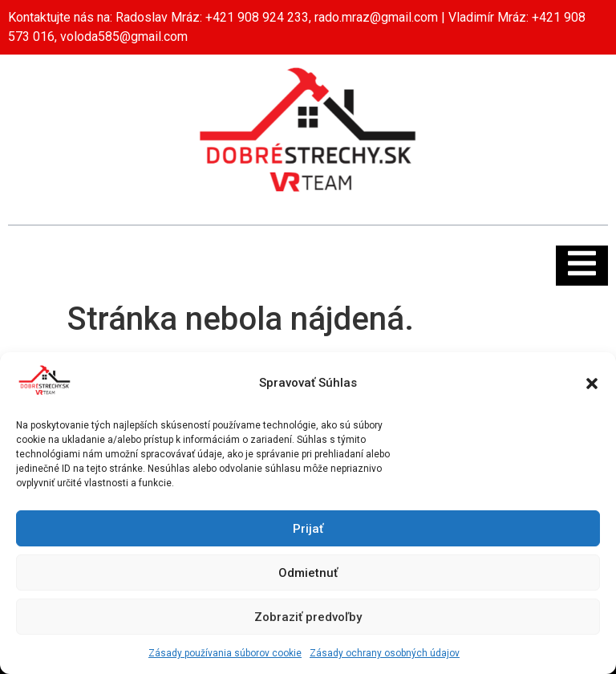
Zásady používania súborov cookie (225, 653)
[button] (592, 384)
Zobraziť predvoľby (308, 617)
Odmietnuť (308, 573)
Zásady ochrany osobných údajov (385, 653)
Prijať (308, 529)
